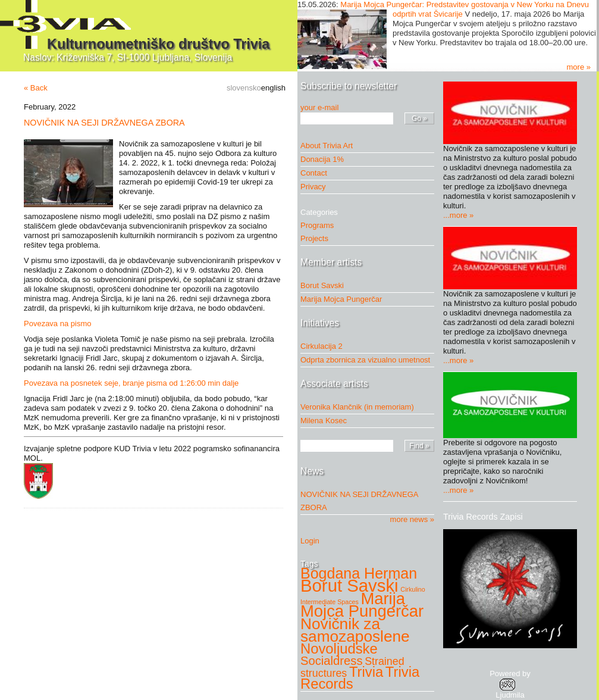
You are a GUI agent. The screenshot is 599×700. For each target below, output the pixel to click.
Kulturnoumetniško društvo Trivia (158, 44)
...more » (458, 215)
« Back (36, 88)
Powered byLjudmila (510, 684)
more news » (412, 519)
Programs (320, 225)
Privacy (313, 187)
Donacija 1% (322, 159)
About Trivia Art (327, 146)
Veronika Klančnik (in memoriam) (357, 407)
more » (579, 67)
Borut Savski (322, 285)
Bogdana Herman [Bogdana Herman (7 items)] (359, 573)
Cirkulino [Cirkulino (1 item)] (413, 589)
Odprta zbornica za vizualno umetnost (365, 360)
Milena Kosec (324, 421)
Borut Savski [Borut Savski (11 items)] (349, 585)
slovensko (244, 88)
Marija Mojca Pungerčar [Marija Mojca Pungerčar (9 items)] (362, 605)
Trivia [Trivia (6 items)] (366, 672)
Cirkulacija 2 (322, 346)
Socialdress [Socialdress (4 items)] (332, 661)
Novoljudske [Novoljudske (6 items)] (339, 649)
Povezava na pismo (57, 324)
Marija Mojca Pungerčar (341, 299)
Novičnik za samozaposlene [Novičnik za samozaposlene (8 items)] (355, 630)
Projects (317, 238)
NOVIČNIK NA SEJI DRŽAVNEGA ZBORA (104, 123)
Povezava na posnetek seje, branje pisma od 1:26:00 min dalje (131, 383)
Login (310, 541)
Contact (314, 173)
